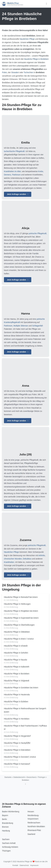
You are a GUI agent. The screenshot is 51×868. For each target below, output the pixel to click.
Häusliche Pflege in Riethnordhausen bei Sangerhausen (25, 710)
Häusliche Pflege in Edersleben (17, 750)
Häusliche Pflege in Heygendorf (17, 736)
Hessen (31, 812)
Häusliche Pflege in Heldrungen (17, 604)
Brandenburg (8, 823)
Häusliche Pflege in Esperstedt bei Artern (21, 618)
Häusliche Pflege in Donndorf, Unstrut (20, 757)
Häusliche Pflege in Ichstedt (16, 646)
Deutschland (31, 777)
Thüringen (42, 777)
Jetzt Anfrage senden (18, 194)
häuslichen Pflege (27, 39)
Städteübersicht (19, 777)
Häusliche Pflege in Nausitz (16, 660)
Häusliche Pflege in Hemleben (17, 719)
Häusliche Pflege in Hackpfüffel (17, 743)
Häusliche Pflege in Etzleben (16, 702)
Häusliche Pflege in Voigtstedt (17, 681)
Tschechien (28, 72)
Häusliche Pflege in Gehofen (16, 653)
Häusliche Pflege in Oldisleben (17, 632)
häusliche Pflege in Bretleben (36, 59)
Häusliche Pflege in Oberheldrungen (19, 625)
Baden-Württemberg (11, 812)
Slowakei (15, 72)
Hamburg (6, 831)
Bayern (5, 815)
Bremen (5, 827)
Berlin (4, 819)
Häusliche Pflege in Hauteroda (17, 695)
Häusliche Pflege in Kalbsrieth (17, 667)
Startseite (8, 777)
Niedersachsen (34, 823)
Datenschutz (24, 865)
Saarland (31, 834)
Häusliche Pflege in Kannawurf (17, 764)
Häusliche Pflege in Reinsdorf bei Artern (21, 597)
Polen (4, 72)
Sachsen (6, 839)
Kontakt (15, 865)
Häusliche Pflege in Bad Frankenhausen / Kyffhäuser (25, 727)
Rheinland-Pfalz (34, 830)
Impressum (34, 865)
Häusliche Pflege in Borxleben (17, 674)
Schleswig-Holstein (10, 847)
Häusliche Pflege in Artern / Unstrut (19, 639)
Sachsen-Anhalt (9, 843)
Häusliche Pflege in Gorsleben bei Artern (21, 688)
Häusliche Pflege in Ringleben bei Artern (21, 611)
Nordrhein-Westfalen (36, 826)
